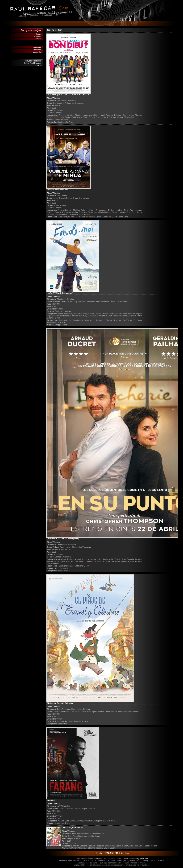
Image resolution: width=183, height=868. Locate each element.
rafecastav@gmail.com (139, 859)
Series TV (37, 52)
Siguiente (125, 853)
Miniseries (37, 50)
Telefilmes (37, 47)
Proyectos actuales (33, 61)
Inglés (39, 34)
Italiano (38, 39)
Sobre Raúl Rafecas (33, 63)
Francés (38, 36)
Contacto (37, 65)
